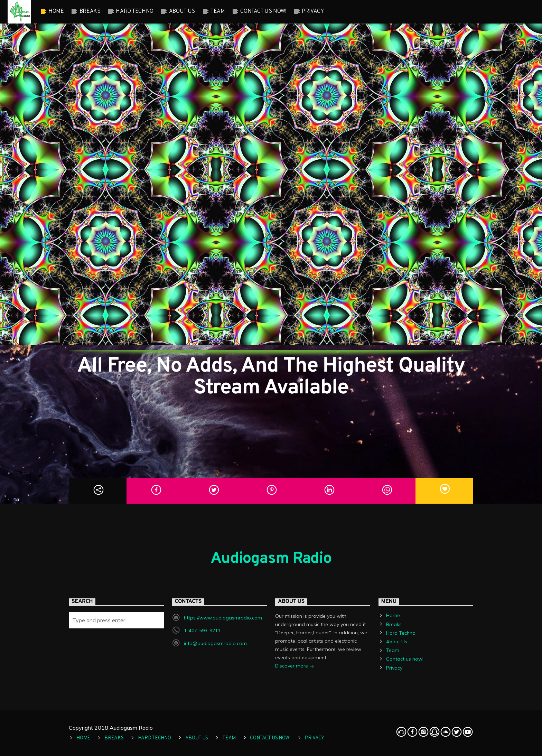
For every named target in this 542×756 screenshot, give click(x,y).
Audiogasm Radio (271, 559)
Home (56, 11)
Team (218, 11)
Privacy (313, 11)
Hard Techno (134, 11)
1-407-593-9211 (202, 631)
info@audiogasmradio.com (215, 643)
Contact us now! (263, 11)
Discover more (295, 666)
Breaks (90, 11)
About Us (182, 11)
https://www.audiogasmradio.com (223, 618)
